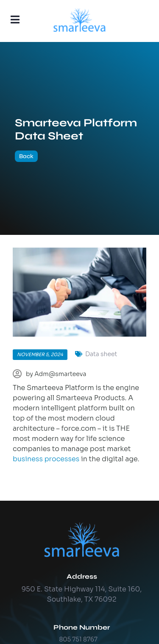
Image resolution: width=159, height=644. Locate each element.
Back (26, 156)
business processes (46, 459)
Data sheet (101, 354)
